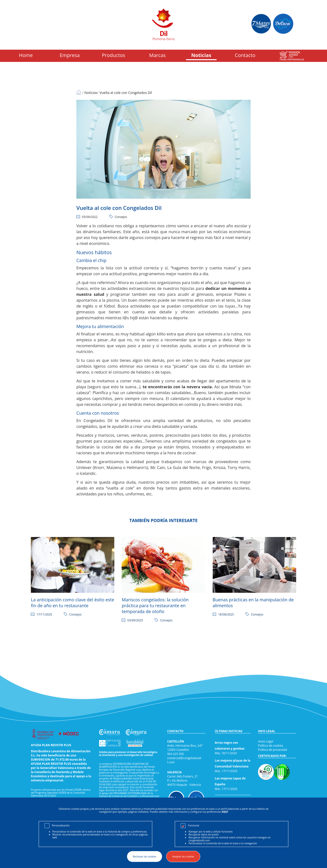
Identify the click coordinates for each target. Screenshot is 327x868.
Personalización (61, 825)
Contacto (245, 55)
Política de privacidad (273, 750)
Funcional (193, 825)
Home (26, 55)
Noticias (201, 55)
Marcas (157, 55)
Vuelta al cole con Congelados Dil (126, 93)
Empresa (70, 55)
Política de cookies (271, 746)
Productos (113, 55)
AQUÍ (225, 812)
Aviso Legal (266, 741)
